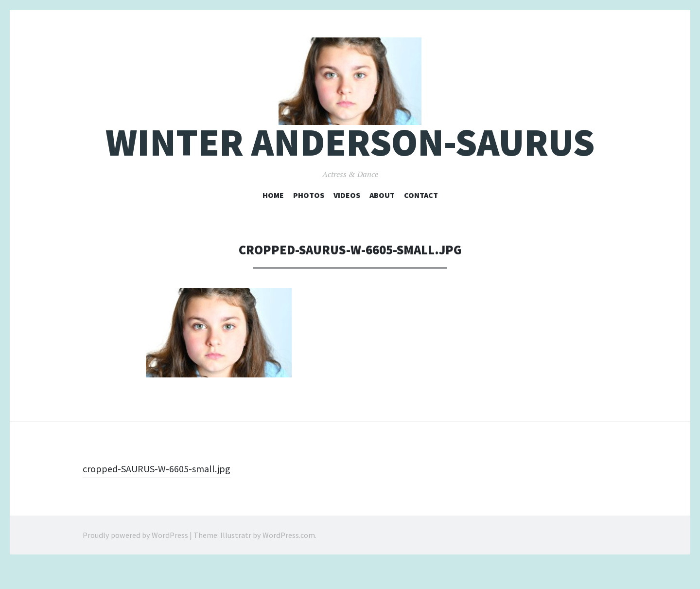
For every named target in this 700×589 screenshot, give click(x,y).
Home (273, 219)
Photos (309, 219)
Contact (421, 219)
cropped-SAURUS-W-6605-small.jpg (162, 493)
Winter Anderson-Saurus (350, 167)
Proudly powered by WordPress (135, 560)
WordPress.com (289, 560)
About (382, 219)
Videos (347, 219)
